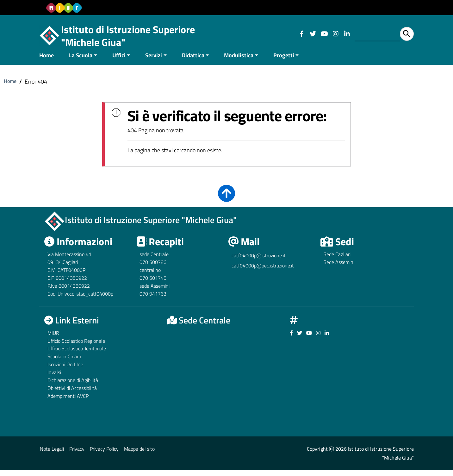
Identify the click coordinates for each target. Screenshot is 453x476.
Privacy (77, 455)
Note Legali (52, 455)
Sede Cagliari (337, 260)
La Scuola (81, 61)
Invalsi (54, 378)
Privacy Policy (104, 455)
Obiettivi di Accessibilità (72, 394)
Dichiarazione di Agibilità (73, 386)
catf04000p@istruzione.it (259, 262)
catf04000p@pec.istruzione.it (263, 272)
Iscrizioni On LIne (65, 371)
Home (47, 61)
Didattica (193, 61)
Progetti (284, 61)
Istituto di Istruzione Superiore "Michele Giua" (128, 36)
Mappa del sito (139, 455)
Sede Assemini (339, 268)
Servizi (154, 61)
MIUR (53, 339)
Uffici (119, 61)
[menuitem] (50, 62)
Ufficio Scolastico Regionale (76, 347)
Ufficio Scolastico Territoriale (77, 355)
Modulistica (239, 61)
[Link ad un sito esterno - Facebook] (301, 34)
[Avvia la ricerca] (407, 34)
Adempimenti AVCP (68, 402)
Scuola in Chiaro (64, 363)
